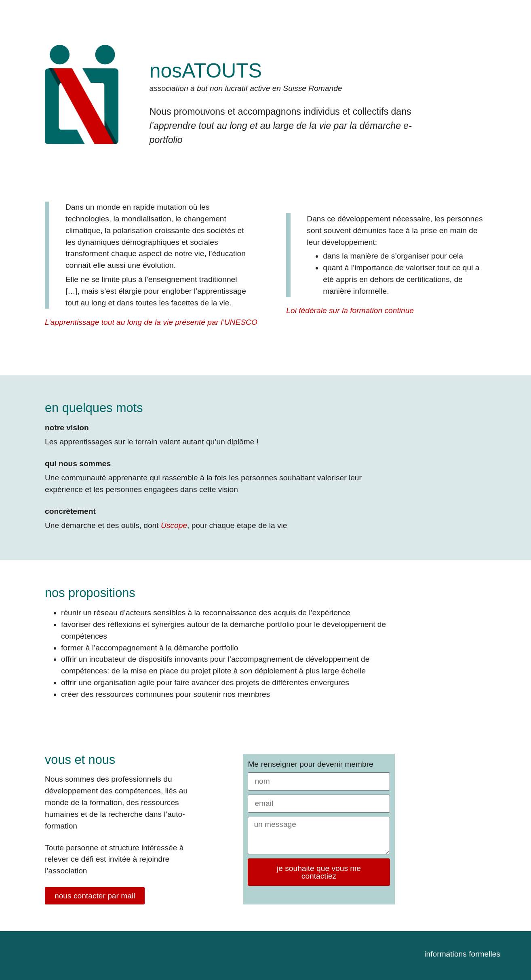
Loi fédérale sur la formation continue (350, 310)
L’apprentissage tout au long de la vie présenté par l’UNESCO (151, 322)
